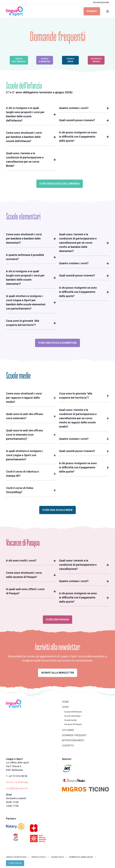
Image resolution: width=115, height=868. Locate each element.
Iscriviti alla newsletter (58, 673)
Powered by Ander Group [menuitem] (81, 857)
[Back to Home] (14, 11)
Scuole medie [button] (70, 60)
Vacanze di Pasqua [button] (96, 60)
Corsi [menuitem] (65, 707)
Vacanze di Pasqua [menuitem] (73, 724)
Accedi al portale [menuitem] (101, 2)
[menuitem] (15, 863)
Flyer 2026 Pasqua (57, 620)
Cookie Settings (15, 863)
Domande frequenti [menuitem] (74, 735)
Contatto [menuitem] (68, 746)
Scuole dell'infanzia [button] (19, 60)
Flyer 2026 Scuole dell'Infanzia (60, 184)
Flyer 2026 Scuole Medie (57, 510)
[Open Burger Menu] (108, 11)
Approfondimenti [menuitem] (73, 740)
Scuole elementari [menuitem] (72, 716)
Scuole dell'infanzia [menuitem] (73, 712)
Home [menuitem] (65, 702)
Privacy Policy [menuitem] (39, 857)
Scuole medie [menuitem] (70, 720)
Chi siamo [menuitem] (68, 730)
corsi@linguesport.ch (17, 788)
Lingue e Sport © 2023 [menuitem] (16, 857)
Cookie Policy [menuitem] (57, 857)
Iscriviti (92, 11)
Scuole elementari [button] (45, 60)
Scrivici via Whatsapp (17, 782)
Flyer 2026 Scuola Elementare (57, 343)
